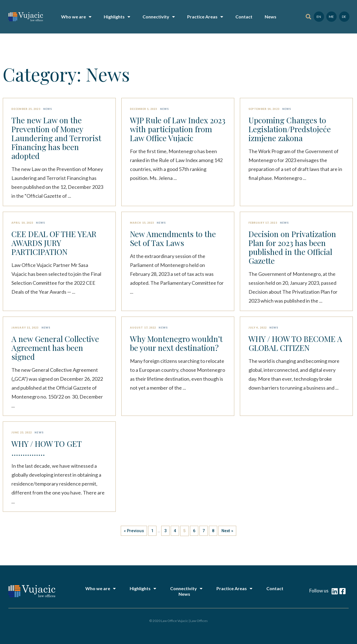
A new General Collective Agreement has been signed (55, 348)
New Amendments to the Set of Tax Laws (173, 238)
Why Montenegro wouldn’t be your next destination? (176, 343)
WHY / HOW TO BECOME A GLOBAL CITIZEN (295, 343)
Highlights (117, 17)
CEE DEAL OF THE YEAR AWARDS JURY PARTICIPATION (54, 243)
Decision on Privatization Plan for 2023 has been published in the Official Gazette (292, 247)
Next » (228, 531)
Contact (244, 17)
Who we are (76, 17)
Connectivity (159, 17)
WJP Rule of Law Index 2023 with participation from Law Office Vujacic (178, 129)
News (271, 17)
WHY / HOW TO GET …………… (46, 448)
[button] (308, 17)
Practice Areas (205, 17)
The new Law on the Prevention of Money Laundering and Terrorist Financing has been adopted (56, 138)
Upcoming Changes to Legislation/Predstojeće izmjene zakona (290, 129)
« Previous (133, 531)
